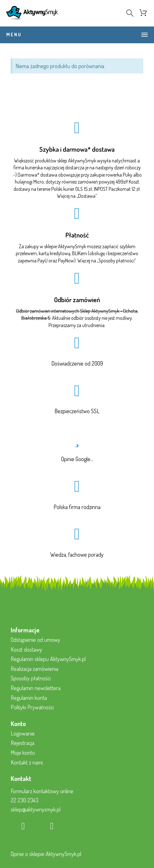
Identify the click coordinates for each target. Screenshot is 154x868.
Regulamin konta (29, 698)
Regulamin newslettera (36, 688)
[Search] (130, 13)
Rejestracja (23, 743)
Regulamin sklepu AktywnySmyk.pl (48, 659)
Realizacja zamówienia (34, 669)
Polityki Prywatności (32, 707)
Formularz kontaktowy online (42, 791)
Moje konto (23, 753)
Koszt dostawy (26, 649)
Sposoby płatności (117, 261)
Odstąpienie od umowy (35, 640)
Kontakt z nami (27, 762)
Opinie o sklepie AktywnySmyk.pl (46, 854)
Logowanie (23, 733)
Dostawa (87, 196)
